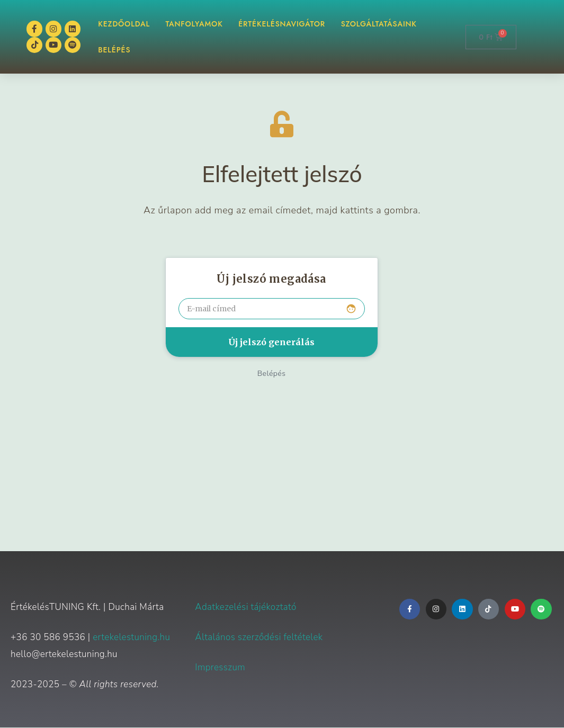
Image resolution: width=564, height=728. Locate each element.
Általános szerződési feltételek (259, 638)
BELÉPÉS (114, 50)
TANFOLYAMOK (194, 24)
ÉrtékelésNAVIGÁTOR (282, 24)
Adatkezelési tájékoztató (245, 608)
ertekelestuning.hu (131, 638)
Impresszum (220, 668)
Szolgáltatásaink (379, 24)
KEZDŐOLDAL (124, 24)
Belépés (272, 374)
